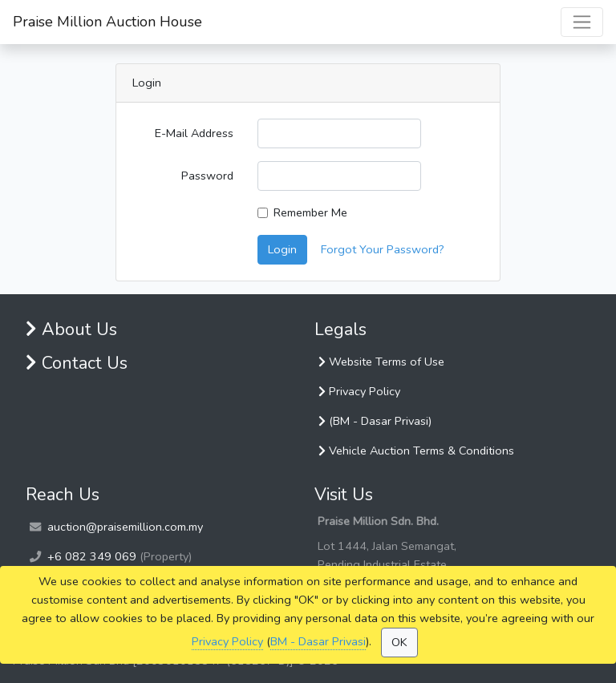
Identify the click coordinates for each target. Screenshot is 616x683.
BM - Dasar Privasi (318, 641)
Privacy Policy (227, 641)
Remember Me (310, 212)
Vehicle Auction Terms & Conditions (416, 451)
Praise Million (107, 22)
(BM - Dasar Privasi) (375, 421)
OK (399, 642)
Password (207, 176)
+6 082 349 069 (92, 556)
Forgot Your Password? (383, 249)
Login (282, 249)
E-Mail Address (194, 133)
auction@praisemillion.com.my (125, 527)
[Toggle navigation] (582, 22)
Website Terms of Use (381, 362)
